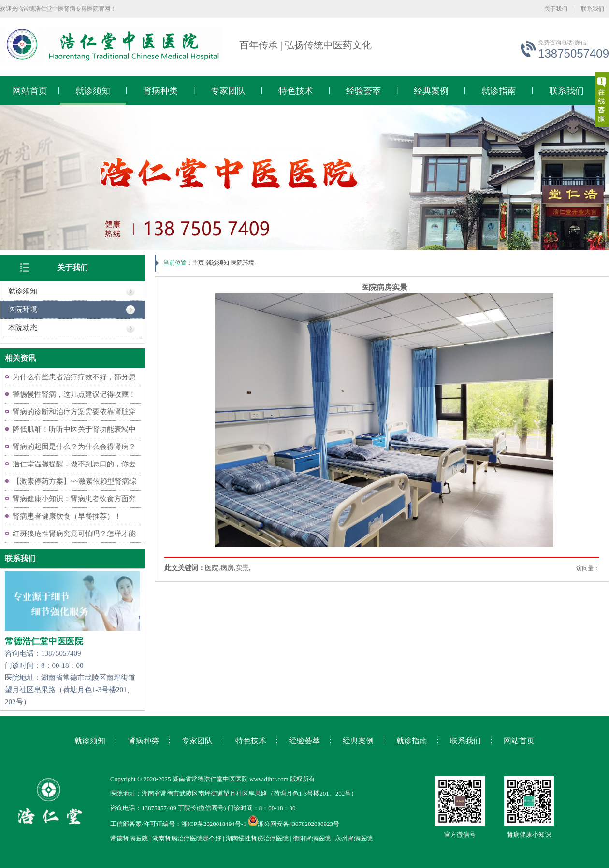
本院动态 (23, 328)
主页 (198, 263)
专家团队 (228, 91)
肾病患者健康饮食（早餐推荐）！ (67, 516)
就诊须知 (93, 91)
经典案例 (431, 91)
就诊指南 (499, 91)
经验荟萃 (363, 91)
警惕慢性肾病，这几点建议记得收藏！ (74, 394)
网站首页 (30, 91)
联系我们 (593, 9)
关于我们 (556, 9)
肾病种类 (160, 91)
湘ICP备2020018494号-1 (214, 824)
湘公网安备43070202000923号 (294, 824)
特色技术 (296, 91)
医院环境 (23, 309)
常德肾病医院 (129, 838)
